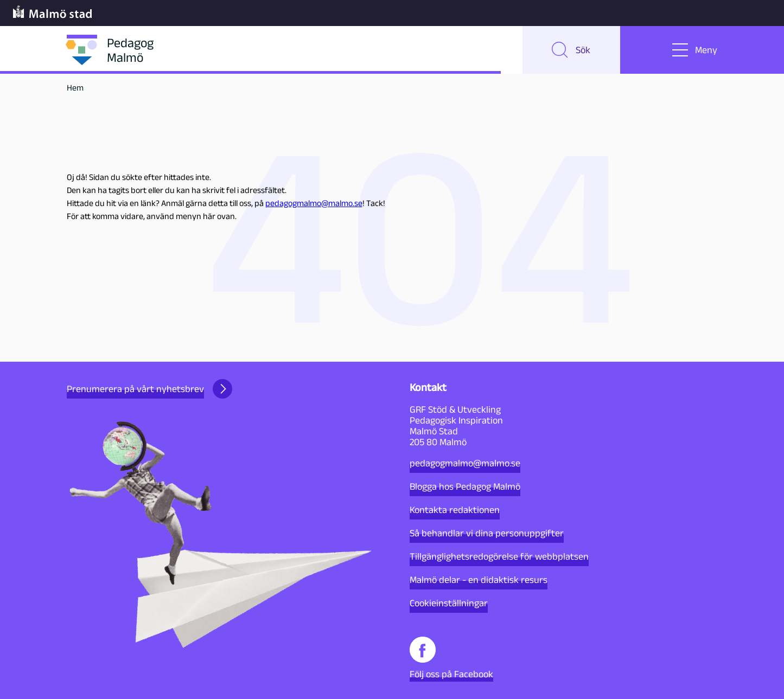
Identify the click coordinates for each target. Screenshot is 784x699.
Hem (75, 88)
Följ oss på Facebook (451, 658)
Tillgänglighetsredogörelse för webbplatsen (499, 556)
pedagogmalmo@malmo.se (314, 203)
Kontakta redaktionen (455, 510)
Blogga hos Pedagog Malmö (465, 486)
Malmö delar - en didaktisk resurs (479, 580)
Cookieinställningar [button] (449, 603)
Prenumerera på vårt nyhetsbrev (149, 389)
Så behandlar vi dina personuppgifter (487, 533)
